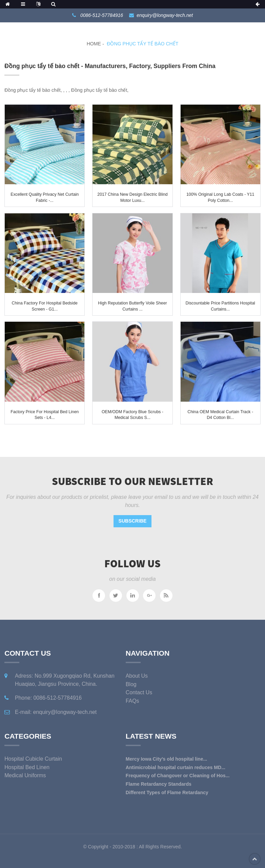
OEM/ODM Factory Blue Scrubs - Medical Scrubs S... (132, 415)
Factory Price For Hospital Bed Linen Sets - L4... (45, 415)
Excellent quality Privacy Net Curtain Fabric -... (45, 197)
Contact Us (139, 692)
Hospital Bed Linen (27, 767)
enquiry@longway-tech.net (165, 15)
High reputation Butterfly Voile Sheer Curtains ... (132, 306)
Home (94, 44)
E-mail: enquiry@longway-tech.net (56, 712)
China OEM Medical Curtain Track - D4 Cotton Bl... (220, 415)
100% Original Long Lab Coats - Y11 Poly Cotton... (220, 197)
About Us (137, 676)
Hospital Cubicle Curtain (33, 759)
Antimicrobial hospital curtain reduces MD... (176, 767)
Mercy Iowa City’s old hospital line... (166, 759)
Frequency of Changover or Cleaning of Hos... (178, 776)
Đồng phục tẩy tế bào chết (142, 44)
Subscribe (133, 521)
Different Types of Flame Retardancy (167, 792)
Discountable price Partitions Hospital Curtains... (220, 306)
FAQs (132, 701)
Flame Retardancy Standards (159, 784)
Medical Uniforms (25, 775)
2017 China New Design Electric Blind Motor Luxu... (132, 197)
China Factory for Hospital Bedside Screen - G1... (45, 306)
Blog (131, 684)
